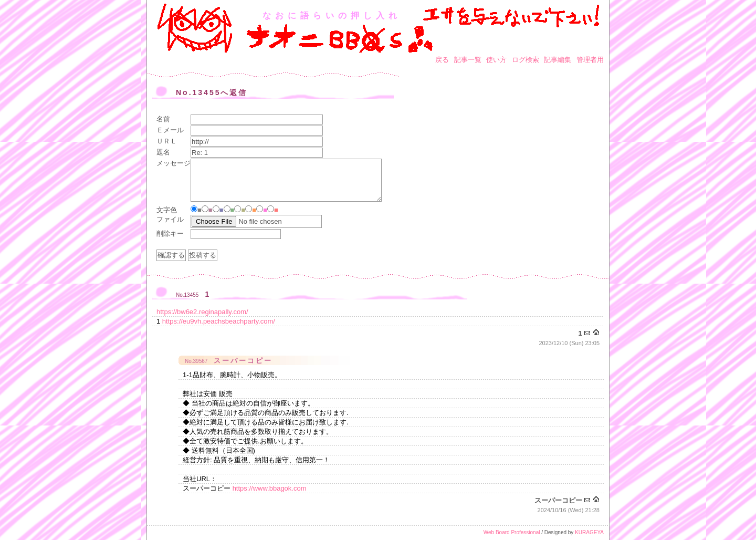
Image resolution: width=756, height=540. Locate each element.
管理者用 (590, 60)
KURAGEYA (589, 532)
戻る (442, 60)
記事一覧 (468, 60)
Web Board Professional (512, 532)
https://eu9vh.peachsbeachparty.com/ (219, 321)
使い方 (496, 60)
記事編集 (558, 60)
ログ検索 (526, 60)
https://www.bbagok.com (270, 488)
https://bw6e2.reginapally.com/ (202, 312)
